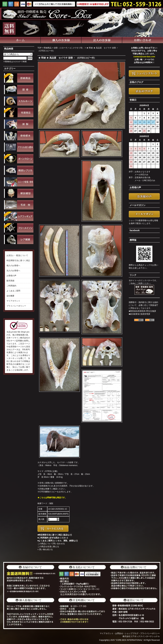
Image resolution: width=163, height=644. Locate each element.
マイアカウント (13, 301)
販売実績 (10, 281)
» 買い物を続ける (45, 549)
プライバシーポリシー (16, 306)
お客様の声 (11, 276)
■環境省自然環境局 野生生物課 (142, 311)
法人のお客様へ (13, 271)
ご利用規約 (11, 286)
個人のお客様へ (13, 266)
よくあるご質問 (13, 291)
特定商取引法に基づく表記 (18, 260)
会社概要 (10, 296)
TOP (39, 48)
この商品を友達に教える (48, 547)
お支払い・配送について (17, 255)
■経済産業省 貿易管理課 (139, 314)
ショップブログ (132, 633)
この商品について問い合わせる (51, 544)
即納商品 (48, 48)
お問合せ (119, 633)
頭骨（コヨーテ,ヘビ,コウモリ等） (69, 48)
